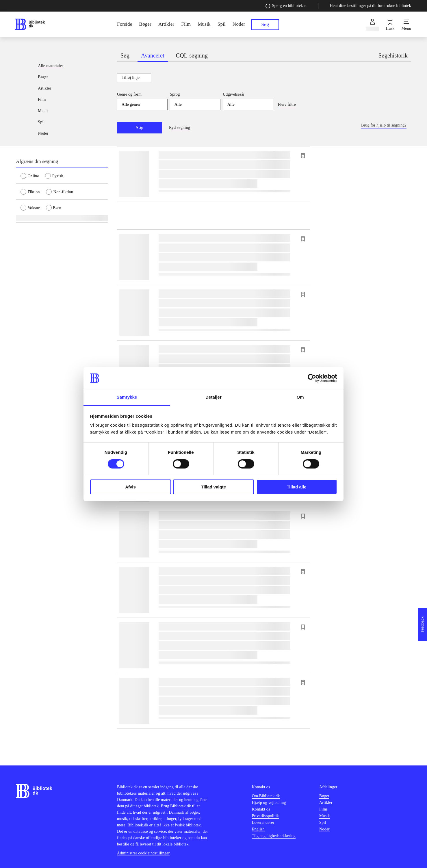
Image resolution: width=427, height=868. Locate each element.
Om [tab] (300, 397)
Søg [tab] (125, 55)
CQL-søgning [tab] (192, 55)
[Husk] (390, 25)
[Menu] (406, 25)
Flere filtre (287, 104)
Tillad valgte (213, 487)
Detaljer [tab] (213, 397)
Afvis (130, 487)
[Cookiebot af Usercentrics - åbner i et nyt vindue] (312, 378)
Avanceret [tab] (153, 55)
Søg (140, 128)
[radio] (33, 176)
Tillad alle (296, 487)
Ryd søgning (180, 128)
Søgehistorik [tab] (393, 55)
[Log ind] (372, 25)
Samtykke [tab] (127, 397)
